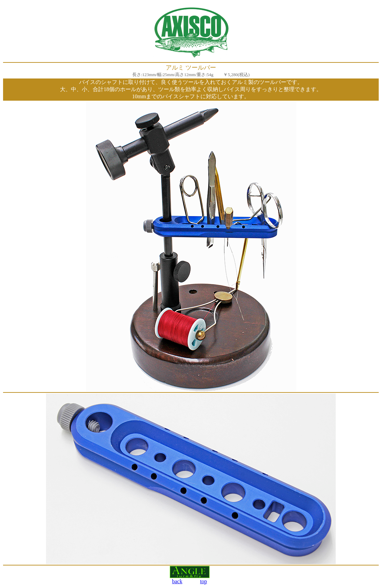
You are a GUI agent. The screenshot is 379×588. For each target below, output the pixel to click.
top (203, 581)
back (177, 581)
